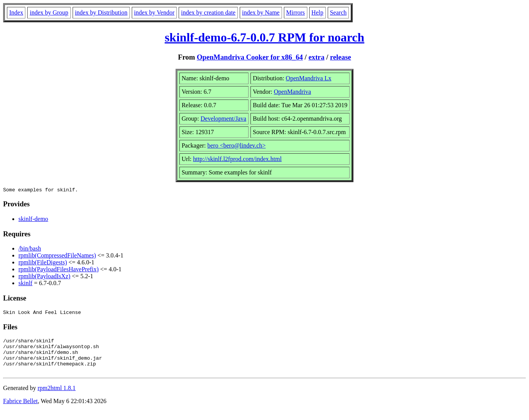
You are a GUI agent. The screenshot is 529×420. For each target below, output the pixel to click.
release (341, 57)
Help (318, 12)
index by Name (261, 12)
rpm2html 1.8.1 (57, 397)
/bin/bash (30, 250)
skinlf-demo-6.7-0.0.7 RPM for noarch (265, 37)
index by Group (49, 12)
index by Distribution (101, 12)
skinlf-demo (33, 220)
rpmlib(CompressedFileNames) (57, 256)
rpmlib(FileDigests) (43, 263)
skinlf (25, 284)
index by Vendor (154, 12)
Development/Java (223, 119)
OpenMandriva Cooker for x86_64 (250, 57)
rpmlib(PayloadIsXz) (44, 277)
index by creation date (208, 12)
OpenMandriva (293, 92)
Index (16, 12)
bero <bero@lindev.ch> (237, 145)
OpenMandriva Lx (309, 78)
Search (338, 12)
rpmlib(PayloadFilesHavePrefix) (59, 270)
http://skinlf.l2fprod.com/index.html (237, 159)
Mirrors (296, 12)
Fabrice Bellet (20, 410)
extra (317, 57)
